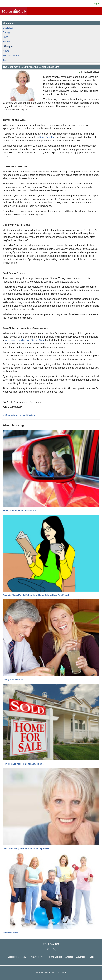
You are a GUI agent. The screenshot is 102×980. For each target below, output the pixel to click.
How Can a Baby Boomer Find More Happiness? (27, 848)
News (6, 51)
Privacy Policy (36, 957)
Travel (6, 60)
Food (6, 37)
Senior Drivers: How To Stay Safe (19, 511)
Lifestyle (8, 46)
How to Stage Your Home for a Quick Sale (23, 764)
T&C (24, 957)
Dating (6, 32)
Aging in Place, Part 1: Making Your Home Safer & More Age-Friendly (37, 595)
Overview (8, 28)
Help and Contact (54, 957)
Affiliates (69, 957)
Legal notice (13, 957)
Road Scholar (47, 137)
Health (6, 42)
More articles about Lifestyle (19, 415)
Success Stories (11, 56)
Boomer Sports (10, 933)
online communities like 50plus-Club (25, 340)
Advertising (82, 957)
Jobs (92, 957)
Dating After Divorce (13, 680)
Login (96, 3)
